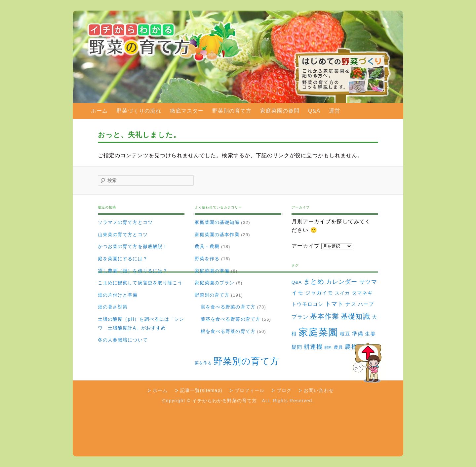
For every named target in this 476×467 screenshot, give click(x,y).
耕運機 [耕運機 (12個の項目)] (313, 347)
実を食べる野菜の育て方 (228, 307)
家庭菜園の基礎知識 (217, 222)
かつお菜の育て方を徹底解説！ (133, 246)
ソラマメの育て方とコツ (125, 222)
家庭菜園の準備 (212, 271)
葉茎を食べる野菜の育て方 (231, 319)
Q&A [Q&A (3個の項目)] (297, 282)
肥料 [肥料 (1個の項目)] (328, 347)
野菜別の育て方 (232, 111)
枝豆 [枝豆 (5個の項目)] (345, 334)
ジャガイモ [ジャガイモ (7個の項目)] (319, 293)
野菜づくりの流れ (139, 111)
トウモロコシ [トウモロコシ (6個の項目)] (307, 304)
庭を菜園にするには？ (123, 259)
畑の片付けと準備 (118, 295)
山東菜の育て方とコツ (123, 234)
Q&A (314, 111)
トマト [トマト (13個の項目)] (334, 304)
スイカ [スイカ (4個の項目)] (342, 293)
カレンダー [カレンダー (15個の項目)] (342, 282)
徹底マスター (187, 111)
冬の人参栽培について (123, 340)
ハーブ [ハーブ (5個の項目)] (366, 304)
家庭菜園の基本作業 (217, 234)
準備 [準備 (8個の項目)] (358, 334)
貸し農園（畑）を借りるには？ (133, 271)
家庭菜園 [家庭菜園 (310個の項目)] (318, 332)
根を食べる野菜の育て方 (228, 331)
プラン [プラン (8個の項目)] (300, 317)
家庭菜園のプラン (215, 283)
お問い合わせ (319, 390)
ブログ (284, 390)
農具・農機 (207, 246)
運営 (335, 111)
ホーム (99, 111)
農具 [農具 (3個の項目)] (338, 347)
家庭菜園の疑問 (280, 111)
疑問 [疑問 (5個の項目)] (297, 347)
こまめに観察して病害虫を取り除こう (140, 283)
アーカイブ (306, 246)
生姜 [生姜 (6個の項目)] (370, 334)
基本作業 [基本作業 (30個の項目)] (325, 316)
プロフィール (250, 390)
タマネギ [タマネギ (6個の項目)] (362, 293)
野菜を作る (207, 259)
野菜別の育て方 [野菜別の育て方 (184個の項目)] (246, 361)
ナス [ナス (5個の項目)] (351, 304)
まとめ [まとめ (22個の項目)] (314, 281)
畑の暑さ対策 (113, 307)
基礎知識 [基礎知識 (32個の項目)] (355, 316)
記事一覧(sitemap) (201, 390)
